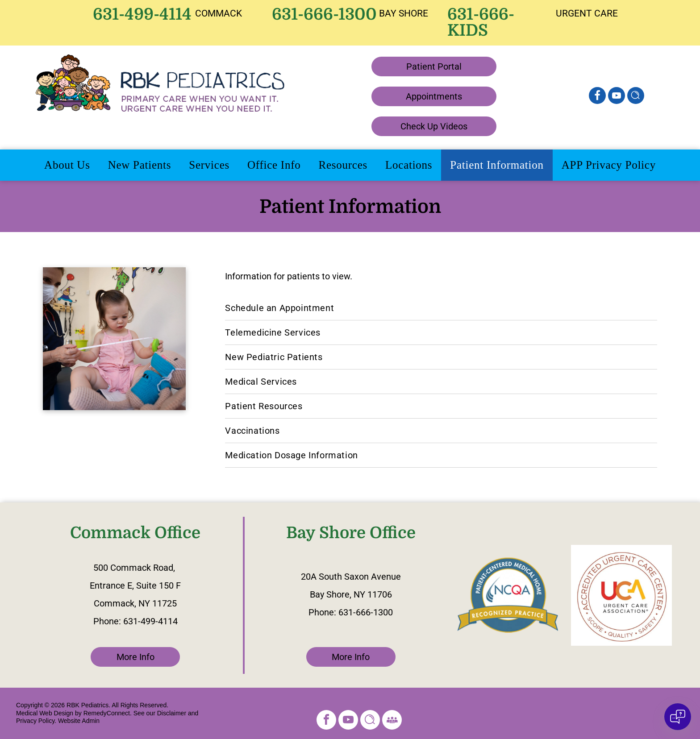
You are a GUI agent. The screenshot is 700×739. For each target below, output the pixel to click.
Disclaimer (172, 713)
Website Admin (79, 721)
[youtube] (617, 97)
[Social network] (597, 97)
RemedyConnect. (108, 713)
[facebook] (326, 721)
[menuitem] (67, 165)
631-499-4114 (142, 15)
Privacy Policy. (36, 721)
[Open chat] (678, 717)
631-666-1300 (324, 15)
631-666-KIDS (481, 23)
